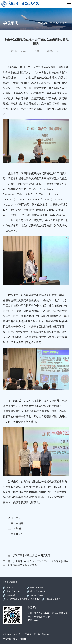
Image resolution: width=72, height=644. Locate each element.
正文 (65, 23)
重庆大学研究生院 (38, 591)
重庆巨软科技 (20, 639)
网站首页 (43, 23)
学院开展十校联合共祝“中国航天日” (32, 555)
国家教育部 (11, 595)
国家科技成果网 (37, 595)
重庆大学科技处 (13, 591)
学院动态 (55, 23)
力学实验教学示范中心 (55, 599)
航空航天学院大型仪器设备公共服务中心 (23, 599)
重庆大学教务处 (37, 588)
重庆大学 (10, 588)
